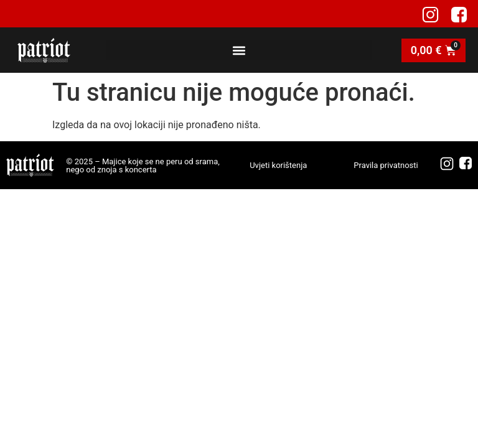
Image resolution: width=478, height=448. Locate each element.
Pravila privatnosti (386, 165)
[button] (239, 50)
